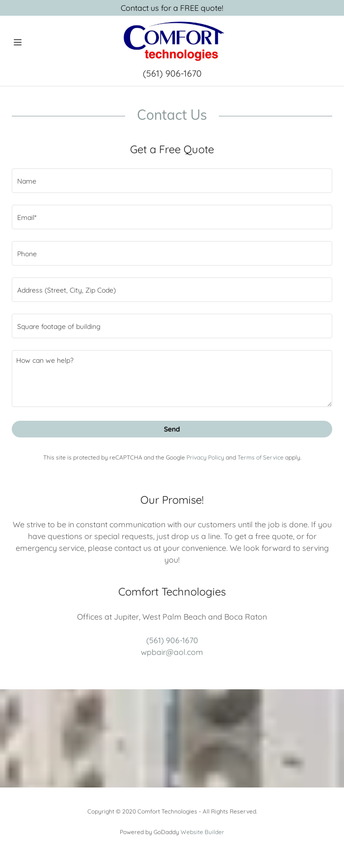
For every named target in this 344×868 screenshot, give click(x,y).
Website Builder (202, 832)
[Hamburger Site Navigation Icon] (18, 42)
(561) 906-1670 (172, 73)
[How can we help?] (172, 379)
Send (172, 429)
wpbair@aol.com (172, 652)
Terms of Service (261, 457)
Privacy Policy (205, 457)
